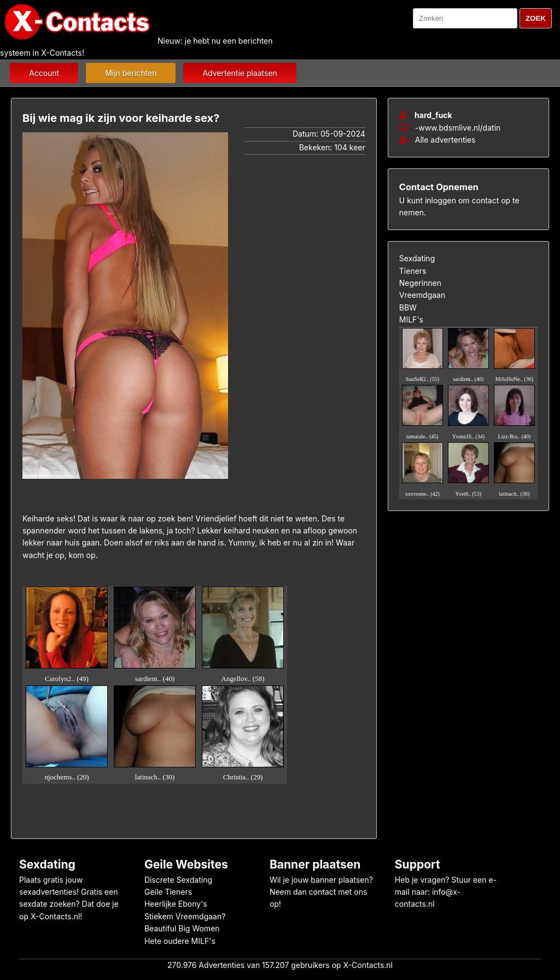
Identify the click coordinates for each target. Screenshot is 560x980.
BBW (408, 307)
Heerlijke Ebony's (176, 904)
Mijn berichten (131, 73)
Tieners (413, 271)
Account (44, 73)
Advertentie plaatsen (240, 73)
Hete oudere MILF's (180, 941)
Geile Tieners (168, 892)
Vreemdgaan (422, 295)
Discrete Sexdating (178, 880)
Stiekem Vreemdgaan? (185, 916)
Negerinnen (420, 283)
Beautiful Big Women (182, 928)
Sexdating (417, 258)
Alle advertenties (437, 140)
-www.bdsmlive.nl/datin (458, 128)
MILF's (411, 319)
